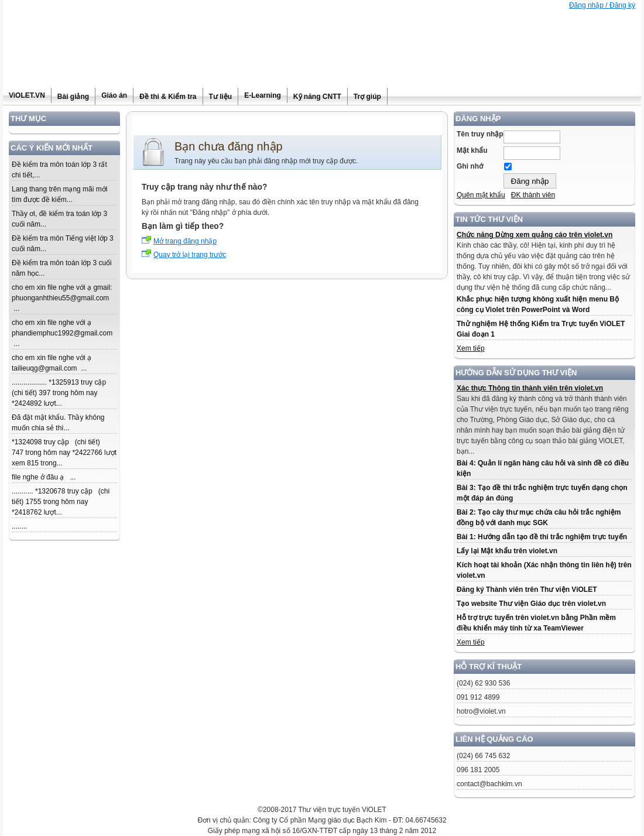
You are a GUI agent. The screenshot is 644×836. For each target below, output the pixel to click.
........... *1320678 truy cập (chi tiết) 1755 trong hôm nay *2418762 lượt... (61, 502)
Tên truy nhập (480, 134)
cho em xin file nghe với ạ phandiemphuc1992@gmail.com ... (62, 333)
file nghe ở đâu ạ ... (44, 477)
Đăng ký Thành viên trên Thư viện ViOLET (527, 590)
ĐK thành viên (533, 195)
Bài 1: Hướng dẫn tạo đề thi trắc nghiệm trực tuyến (542, 537)
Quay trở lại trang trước (190, 255)
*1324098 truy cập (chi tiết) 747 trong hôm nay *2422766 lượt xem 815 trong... (64, 453)
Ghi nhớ (470, 166)
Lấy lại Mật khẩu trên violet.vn (507, 551)
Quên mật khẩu (481, 195)
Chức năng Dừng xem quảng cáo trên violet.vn (535, 235)
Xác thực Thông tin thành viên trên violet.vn (530, 388)
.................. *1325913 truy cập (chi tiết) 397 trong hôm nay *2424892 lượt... (61, 393)
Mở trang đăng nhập (185, 241)
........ (20, 526)
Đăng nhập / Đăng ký (602, 5)
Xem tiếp (471, 348)
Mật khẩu (472, 150)
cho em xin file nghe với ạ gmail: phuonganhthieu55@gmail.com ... (62, 298)
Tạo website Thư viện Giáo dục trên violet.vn (531, 604)
